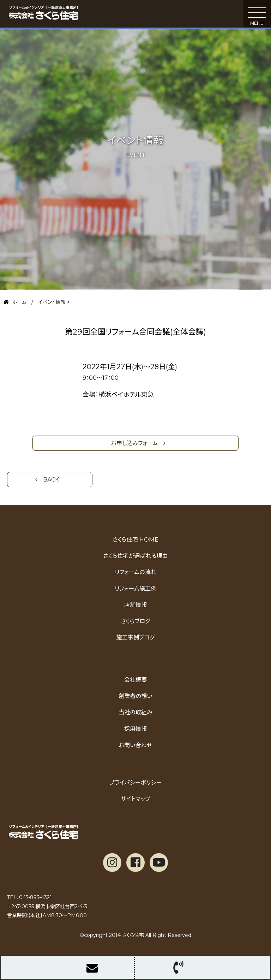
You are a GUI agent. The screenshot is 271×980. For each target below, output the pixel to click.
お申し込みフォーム (135, 443)
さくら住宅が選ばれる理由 (136, 556)
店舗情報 (136, 605)
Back (51, 480)
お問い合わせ (136, 745)
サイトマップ (135, 799)
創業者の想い (135, 696)
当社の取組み (135, 712)
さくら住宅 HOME (135, 539)
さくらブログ (135, 621)
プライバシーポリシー (136, 783)
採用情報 (136, 729)
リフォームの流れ (135, 572)
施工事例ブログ (135, 637)
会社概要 (136, 680)
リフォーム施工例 (135, 589)
